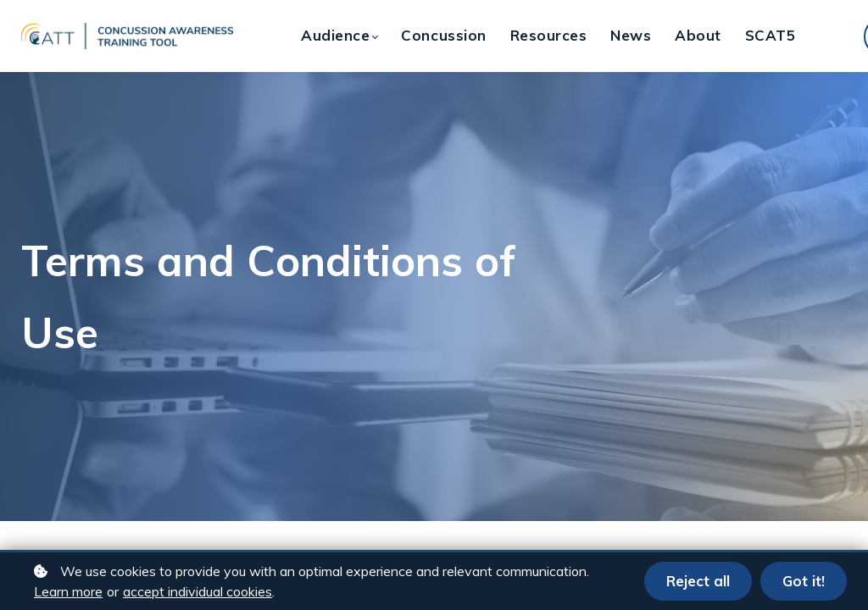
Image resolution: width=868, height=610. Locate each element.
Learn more (68, 591)
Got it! (804, 581)
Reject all (698, 581)
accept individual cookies (198, 591)
